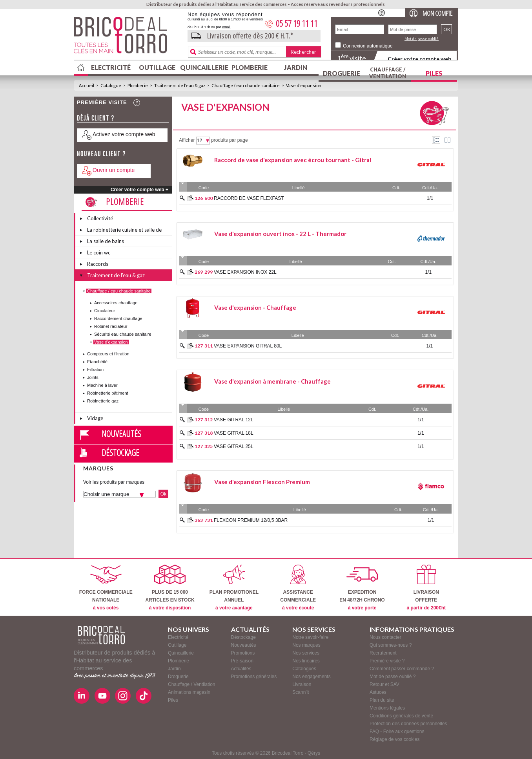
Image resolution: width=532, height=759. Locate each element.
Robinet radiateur (111, 326)
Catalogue (111, 85)
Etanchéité (97, 362)
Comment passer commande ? (402, 669)
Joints (93, 377)
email (226, 27)
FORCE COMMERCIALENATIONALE (106, 588)
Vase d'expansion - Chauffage (255, 307)
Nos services (306, 653)
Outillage (157, 67)
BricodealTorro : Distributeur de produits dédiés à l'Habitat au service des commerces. (128, 38)
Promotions (243, 653)
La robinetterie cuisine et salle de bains (124, 231)
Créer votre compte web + (139, 190)
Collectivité (100, 218)
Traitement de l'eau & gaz (180, 85)
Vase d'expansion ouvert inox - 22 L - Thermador (280, 234)
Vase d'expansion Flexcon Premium (262, 482)
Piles (434, 73)
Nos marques (306, 645)
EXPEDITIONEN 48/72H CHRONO (362, 588)
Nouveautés (121, 433)
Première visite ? (387, 661)
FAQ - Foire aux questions (397, 732)
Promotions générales (254, 677)
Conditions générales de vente (401, 716)
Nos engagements (311, 677)
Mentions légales (387, 708)
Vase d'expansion (304, 85)
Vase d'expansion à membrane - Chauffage (272, 381)
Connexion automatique (368, 46)
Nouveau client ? (101, 154)
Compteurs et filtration (108, 354)
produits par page (229, 140)
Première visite (102, 102)
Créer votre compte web (419, 59)
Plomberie (250, 67)
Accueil (87, 85)
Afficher (187, 140)
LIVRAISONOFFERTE (426, 588)
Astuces (378, 692)
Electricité (111, 67)
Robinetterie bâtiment (108, 393)
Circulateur (105, 311)
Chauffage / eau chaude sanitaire (246, 85)
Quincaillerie (203, 67)
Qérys (314, 753)
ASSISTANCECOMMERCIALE (298, 588)
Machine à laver (102, 385)
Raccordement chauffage (118, 318)
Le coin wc (99, 252)
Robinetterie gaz (103, 401)
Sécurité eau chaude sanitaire (123, 334)
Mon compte (437, 13)
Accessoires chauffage (116, 303)
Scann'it (301, 692)
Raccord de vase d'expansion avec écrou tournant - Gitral (293, 160)
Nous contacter (385, 637)
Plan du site (382, 700)
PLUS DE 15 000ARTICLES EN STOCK (170, 588)
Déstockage (120, 452)
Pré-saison (242, 661)
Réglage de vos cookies (394, 739)
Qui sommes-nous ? (391, 645)
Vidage (95, 418)
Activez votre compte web (124, 134)
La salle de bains (106, 241)
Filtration (95, 369)
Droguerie (342, 73)
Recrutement (383, 653)
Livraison (302, 684)
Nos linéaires (306, 661)
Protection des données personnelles (408, 724)
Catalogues (304, 669)
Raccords (98, 264)
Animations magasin (189, 692)
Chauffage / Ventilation (388, 73)
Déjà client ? (96, 118)
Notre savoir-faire (310, 637)
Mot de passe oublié (422, 39)
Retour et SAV (384, 684)
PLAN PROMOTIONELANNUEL (234, 588)
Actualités (241, 669)
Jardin (296, 67)
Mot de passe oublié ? (393, 677)
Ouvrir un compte (114, 170)
